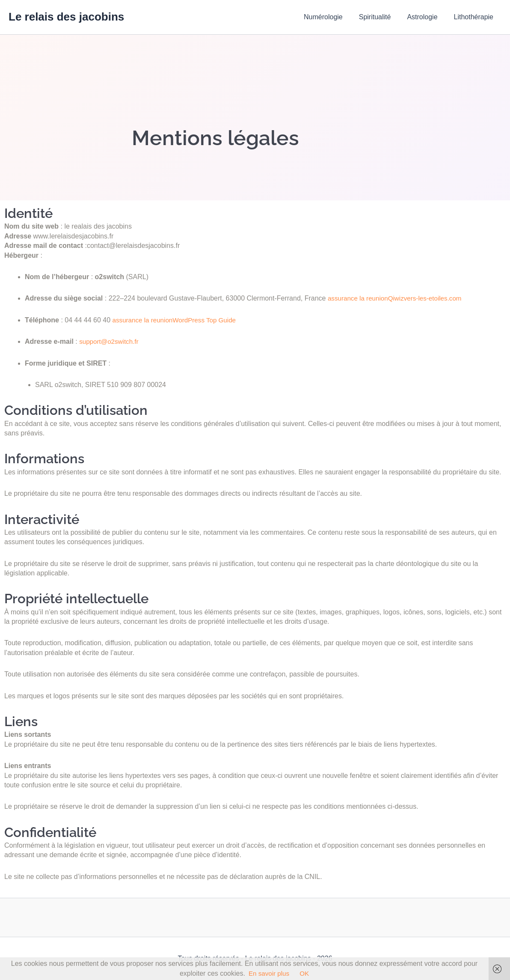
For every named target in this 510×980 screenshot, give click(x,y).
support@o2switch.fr (110, 341)
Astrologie (426, 17)
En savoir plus (269, 973)
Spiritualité (381, 17)
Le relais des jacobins (66, 17)
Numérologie (332, 17)
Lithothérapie (475, 17)
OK (305, 973)
